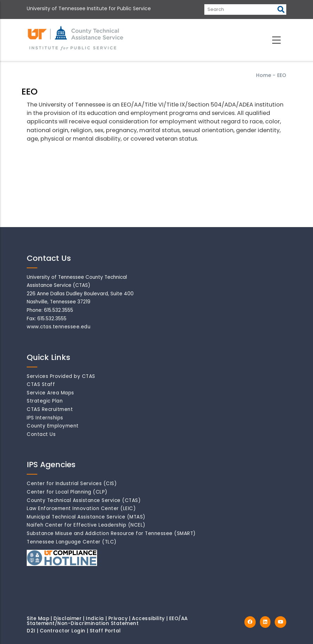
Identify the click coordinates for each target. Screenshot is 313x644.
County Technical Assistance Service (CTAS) (84, 500)
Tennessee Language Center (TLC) (72, 542)
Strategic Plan (45, 401)
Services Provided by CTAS (61, 376)
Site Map (38, 619)
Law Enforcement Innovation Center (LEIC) (81, 508)
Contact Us (41, 434)
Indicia (95, 619)
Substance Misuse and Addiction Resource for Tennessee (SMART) (111, 533)
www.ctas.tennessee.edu (59, 327)
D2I (31, 631)
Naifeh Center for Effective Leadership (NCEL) (86, 525)
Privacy (118, 619)
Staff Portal (105, 631)
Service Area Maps (50, 393)
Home (264, 75)
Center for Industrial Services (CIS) (72, 484)
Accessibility (148, 619)
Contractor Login (63, 631)
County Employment (53, 426)
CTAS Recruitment (50, 409)
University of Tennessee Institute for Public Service (89, 8)
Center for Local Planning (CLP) (67, 492)
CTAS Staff (41, 384)
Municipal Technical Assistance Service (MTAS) (86, 517)
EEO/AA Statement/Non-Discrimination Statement (107, 621)
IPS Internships (45, 418)
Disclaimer (68, 619)
